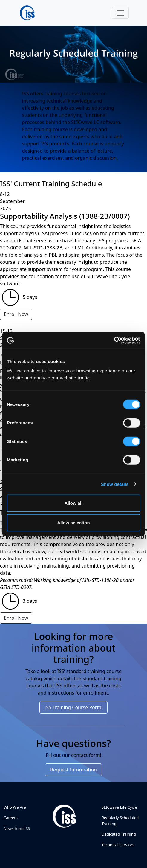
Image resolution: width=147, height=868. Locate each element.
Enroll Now (16, 314)
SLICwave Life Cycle (119, 807)
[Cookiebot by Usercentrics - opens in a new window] (114, 340)
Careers (11, 818)
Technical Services (118, 845)
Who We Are (15, 807)
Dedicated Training (119, 834)
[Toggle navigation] (120, 13)
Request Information (73, 770)
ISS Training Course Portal (74, 707)
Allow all (74, 503)
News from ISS (17, 828)
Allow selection (73, 522)
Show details (115, 484)
